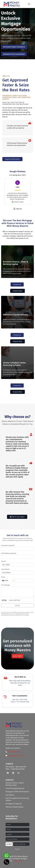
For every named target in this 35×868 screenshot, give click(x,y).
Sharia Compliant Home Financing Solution (17, 799)
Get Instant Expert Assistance (14, 47)
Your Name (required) (8, 545)
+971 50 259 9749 (14, 752)
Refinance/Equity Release (14, 807)
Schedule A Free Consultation (14, 54)
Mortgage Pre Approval (14, 804)
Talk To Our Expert (17, 517)
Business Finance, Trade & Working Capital (15, 784)
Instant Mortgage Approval (15, 788)
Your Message (5, 585)
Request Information (12, 159)
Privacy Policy (17, 861)
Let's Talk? (17, 656)
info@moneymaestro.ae (16, 756)
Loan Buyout (10, 795)
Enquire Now (17, 291)
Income (3, 561)
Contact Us (17, 284)
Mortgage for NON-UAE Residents (17, 792)
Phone (3, 577)
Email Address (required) (9, 553)
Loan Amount (5, 569)
